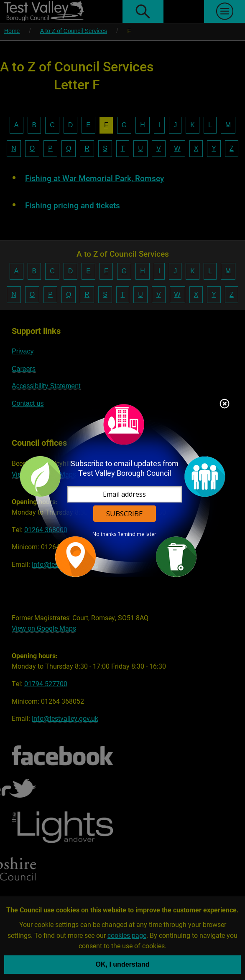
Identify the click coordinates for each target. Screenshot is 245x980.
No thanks (105, 534)
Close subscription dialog (225, 404)
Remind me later (137, 534)
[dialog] (122, 490)
